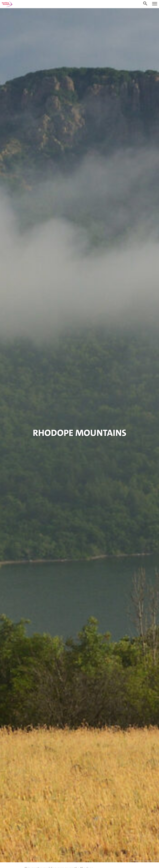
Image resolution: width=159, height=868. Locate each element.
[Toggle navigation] (155, 4)
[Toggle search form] (145, 3)
